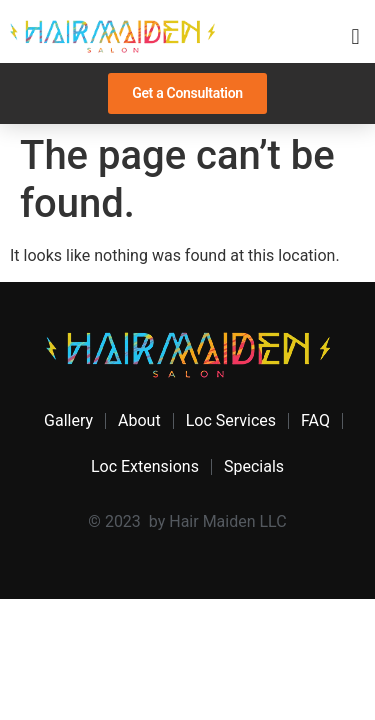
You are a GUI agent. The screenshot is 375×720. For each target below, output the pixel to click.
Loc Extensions (145, 466)
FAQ (315, 420)
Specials (254, 466)
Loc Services (231, 420)
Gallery (68, 420)
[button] (355, 36)
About (139, 420)
